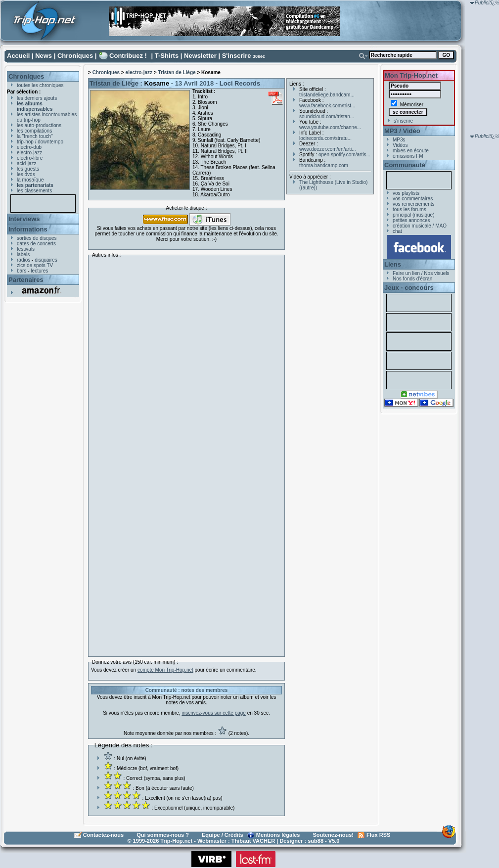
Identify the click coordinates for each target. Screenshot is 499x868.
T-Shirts (167, 56)
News (44, 56)
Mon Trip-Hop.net (411, 75)
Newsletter (200, 56)
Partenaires (26, 280)
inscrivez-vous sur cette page (214, 713)
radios (23, 260)
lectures (39, 271)
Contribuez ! (128, 56)
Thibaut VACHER (253, 841)
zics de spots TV (35, 265)
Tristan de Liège (177, 72)
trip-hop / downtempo (40, 142)
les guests (28, 169)
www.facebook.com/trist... (327, 106)
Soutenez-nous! (334, 835)
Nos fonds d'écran (412, 279)
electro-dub (29, 147)
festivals (26, 249)
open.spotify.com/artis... (344, 155)
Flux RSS (378, 835)
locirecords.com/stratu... (325, 138)
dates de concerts (36, 244)
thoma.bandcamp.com (324, 165)
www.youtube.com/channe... (330, 127)
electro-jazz (29, 153)
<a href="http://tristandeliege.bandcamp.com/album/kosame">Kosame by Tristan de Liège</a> (178, 455)
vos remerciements (413, 204)
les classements (34, 191)
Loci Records (240, 83)
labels (23, 254)
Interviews (24, 219)
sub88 (316, 841)
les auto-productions (39, 125)
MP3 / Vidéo (402, 131)
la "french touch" (35, 136)
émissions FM (408, 156)
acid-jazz (26, 163)
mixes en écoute (411, 151)
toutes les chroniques (40, 85)
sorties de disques (37, 238)
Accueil (18, 56)
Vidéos (400, 145)
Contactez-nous (104, 835)
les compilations (34, 131)
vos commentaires (413, 199)
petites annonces (411, 220)
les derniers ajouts (37, 98)
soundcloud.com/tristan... (327, 116)
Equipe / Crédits (223, 835)
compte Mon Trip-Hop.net (165, 670)
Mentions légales (278, 835)
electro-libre (30, 158)
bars (22, 271)
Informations (28, 229)
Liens (393, 264)
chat (397, 231)
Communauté (405, 165)
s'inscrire (403, 121)
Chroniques (75, 56)
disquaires (46, 260)
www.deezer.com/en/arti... (328, 149)
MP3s (399, 140)
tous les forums (409, 209)
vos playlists (406, 193)
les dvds (26, 174)
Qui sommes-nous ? (163, 835)
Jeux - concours (409, 288)
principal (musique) (413, 215)
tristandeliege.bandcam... (327, 95)
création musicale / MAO (420, 226)
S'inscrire (237, 56)
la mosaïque (30, 180)
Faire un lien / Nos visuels (421, 273)
